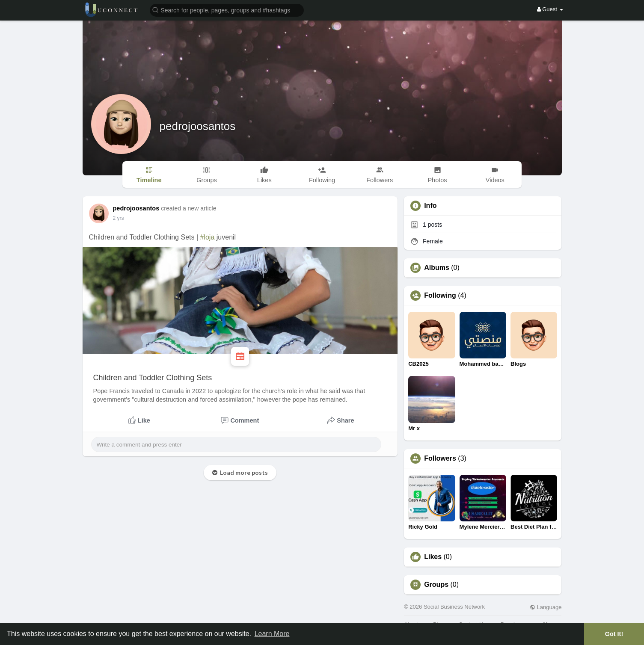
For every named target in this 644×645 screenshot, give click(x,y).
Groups (436, 585)
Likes (433, 557)
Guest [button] (550, 9)
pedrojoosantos (198, 126)
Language (546, 607)
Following (440, 296)
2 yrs (119, 218)
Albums (437, 268)
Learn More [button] (272, 634)
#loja (208, 237)
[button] (227, 10)
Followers (440, 459)
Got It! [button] (614, 634)
